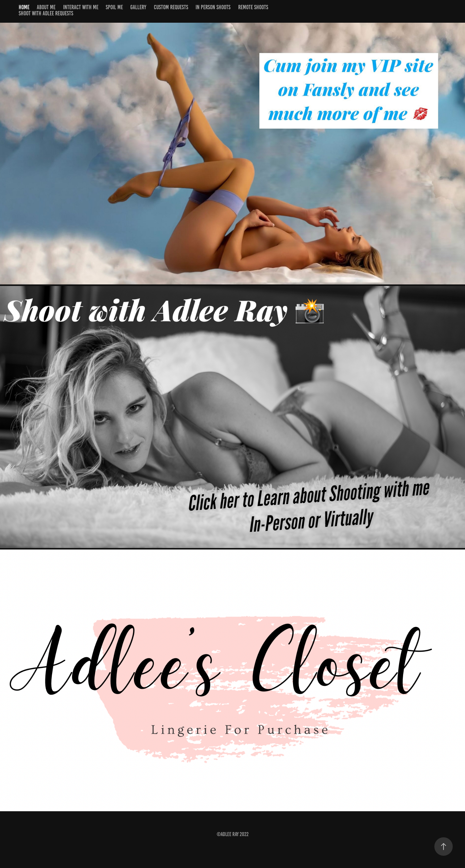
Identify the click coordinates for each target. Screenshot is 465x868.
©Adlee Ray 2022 (233, 834)
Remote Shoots (253, 7)
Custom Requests (171, 7)
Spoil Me (114, 7)
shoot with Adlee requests (46, 13)
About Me (46, 7)
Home (24, 7)
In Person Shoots (213, 7)
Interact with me (81, 7)
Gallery (138, 7)
